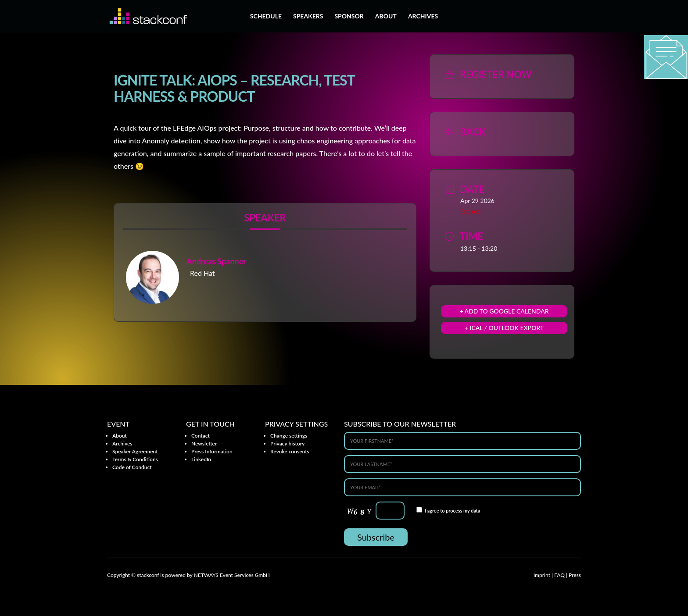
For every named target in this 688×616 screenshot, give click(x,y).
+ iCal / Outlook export (504, 328)
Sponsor (349, 16)
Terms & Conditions (135, 459)
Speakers (308, 16)
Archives (423, 16)
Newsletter (204, 443)
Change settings (289, 436)
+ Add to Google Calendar (504, 311)
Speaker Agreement (135, 451)
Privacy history (287, 443)
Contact (201, 436)
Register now (496, 74)
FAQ (559, 575)
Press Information (212, 451)
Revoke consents (290, 451)
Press (575, 575)
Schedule (266, 16)
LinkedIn (201, 459)
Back (473, 132)
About (386, 16)
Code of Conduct (132, 467)
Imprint (542, 575)
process (454, 511)
